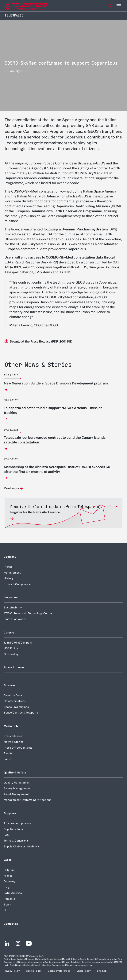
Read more (12, 488)
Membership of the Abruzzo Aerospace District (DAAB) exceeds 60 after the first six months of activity (57, 469)
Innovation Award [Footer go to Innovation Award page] (15, 619)
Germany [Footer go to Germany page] (10, 881)
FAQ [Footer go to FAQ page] (6, 835)
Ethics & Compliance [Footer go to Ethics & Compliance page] (17, 584)
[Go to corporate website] (19, 6)
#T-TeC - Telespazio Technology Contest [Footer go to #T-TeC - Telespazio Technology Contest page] (29, 613)
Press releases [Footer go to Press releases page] (13, 736)
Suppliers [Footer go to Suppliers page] (10, 813)
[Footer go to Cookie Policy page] (34, 971)
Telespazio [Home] (14, 15)
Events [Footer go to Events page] (8, 753)
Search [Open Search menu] (111, 6)
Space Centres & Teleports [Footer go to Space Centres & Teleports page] (21, 713)
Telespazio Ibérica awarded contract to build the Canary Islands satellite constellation (55, 440)
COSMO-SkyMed (87, 173)
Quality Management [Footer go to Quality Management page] (17, 783)
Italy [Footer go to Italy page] (7, 887)
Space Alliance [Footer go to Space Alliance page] (14, 667)
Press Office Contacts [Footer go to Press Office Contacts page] (18, 748)
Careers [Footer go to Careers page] (9, 633)
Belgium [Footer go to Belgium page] (9, 870)
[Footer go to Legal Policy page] (84, 971)
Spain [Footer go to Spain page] (7, 905)
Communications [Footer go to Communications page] (15, 701)
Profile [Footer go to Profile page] (8, 567)
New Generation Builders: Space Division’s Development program (56, 383)
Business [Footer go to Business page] (10, 685)
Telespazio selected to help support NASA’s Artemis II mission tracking (53, 410)
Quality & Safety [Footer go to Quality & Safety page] (15, 773)
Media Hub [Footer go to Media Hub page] (11, 726)
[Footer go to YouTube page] (29, 944)
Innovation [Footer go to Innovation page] (11, 597)
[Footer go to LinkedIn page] (7, 944)
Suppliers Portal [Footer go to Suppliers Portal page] (14, 829)
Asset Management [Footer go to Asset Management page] (16, 794)
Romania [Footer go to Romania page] (9, 899)
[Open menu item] (119, 6)
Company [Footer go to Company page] (10, 557)
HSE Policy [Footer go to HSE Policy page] (11, 648)
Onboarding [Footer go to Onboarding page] (11, 654)
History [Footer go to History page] (9, 578)
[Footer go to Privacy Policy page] (12, 971)
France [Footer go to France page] (8, 876)
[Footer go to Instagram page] (18, 944)
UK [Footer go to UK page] (6, 910)
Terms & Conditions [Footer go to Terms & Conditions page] (16, 841)
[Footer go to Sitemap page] (102, 971)
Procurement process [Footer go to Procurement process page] (17, 823)
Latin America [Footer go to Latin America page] (13, 893)
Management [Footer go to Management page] (12, 573)
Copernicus (14, 178)
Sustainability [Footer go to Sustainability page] (13, 607)
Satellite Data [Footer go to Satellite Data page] (13, 695)
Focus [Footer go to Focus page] (8, 759)
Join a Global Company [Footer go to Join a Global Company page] (18, 643)
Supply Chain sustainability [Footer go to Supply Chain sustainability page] (21, 846)
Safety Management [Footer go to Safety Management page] (17, 788)
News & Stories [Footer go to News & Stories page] (14, 742)
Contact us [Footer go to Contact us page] (11, 924)
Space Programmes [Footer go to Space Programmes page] (16, 707)
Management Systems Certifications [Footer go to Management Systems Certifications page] (27, 800)
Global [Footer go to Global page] (8, 860)
